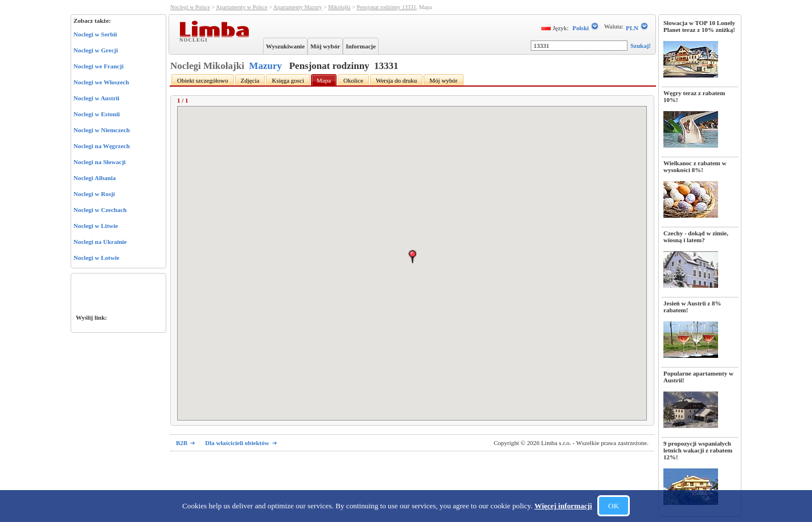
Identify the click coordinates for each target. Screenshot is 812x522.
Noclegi (195, 39)
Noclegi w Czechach (100, 210)
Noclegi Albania (95, 178)
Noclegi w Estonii (97, 114)
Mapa (324, 80)
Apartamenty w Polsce (242, 7)
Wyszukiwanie (285, 46)
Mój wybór (325, 46)
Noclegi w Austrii (97, 98)
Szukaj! (641, 46)
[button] (412, 256)
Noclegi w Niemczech (102, 130)
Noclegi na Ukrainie (100, 242)
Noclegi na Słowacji (100, 162)
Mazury (265, 66)
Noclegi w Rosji (94, 194)
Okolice (353, 80)
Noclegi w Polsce (190, 7)
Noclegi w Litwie (96, 226)
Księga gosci (288, 80)
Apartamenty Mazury (298, 7)
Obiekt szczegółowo (203, 80)
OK (614, 506)
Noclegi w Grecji (96, 50)
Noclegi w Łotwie (97, 258)
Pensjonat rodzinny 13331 (386, 7)
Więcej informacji (563, 506)
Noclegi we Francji (99, 66)
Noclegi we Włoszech (101, 82)
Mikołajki (339, 7)
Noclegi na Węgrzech (102, 146)
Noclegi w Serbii (95, 34)
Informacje (361, 46)
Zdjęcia (250, 80)
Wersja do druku (396, 80)
